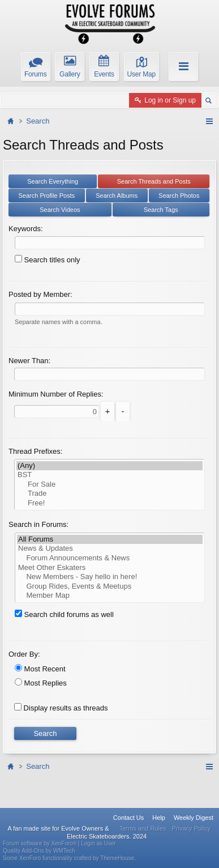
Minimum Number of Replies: (56, 394)
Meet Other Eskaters (110, 568)
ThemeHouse (117, 858)
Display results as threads (61, 708)
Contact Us (128, 818)
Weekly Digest (194, 818)
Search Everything (53, 181)
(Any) (109, 466)
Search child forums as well (64, 614)
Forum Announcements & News (110, 558)
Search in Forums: (38, 524)
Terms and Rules (143, 828)
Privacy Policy (191, 828)
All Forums (110, 540)
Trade (109, 494)
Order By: (24, 654)
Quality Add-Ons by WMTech (39, 851)
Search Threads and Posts (154, 181)
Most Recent (40, 669)
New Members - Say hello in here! (110, 577)
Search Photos (179, 195)
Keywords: (26, 229)
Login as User (98, 843)
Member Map (110, 596)
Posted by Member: (40, 294)
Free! (109, 503)
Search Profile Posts (47, 195)
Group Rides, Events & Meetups (110, 587)
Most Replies (41, 683)
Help (159, 818)
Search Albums (117, 195)
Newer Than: (29, 361)
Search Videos (60, 210)
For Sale (109, 485)
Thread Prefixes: (35, 451)
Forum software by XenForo (40, 843)
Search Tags (161, 210)
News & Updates (110, 549)
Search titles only (48, 260)
